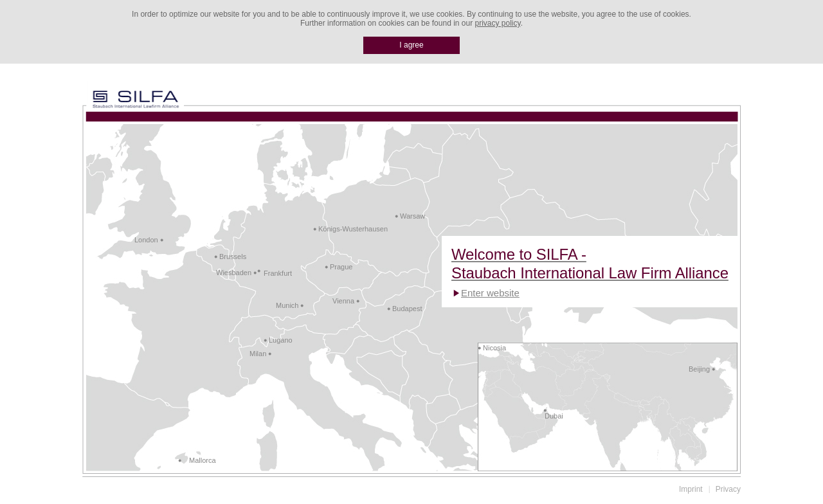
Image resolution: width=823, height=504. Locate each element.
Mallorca (203, 460)
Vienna (343, 301)
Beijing (699, 369)
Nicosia (494, 348)
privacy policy (498, 23)
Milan (258, 354)
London (146, 240)
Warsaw (412, 216)
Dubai (554, 416)
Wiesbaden (234, 273)
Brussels (233, 256)
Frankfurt (278, 273)
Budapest (407, 309)
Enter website (490, 293)
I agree (411, 45)
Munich (287, 305)
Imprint (691, 489)
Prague (341, 267)
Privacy (728, 489)
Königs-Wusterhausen (353, 229)
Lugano (281, 340)
